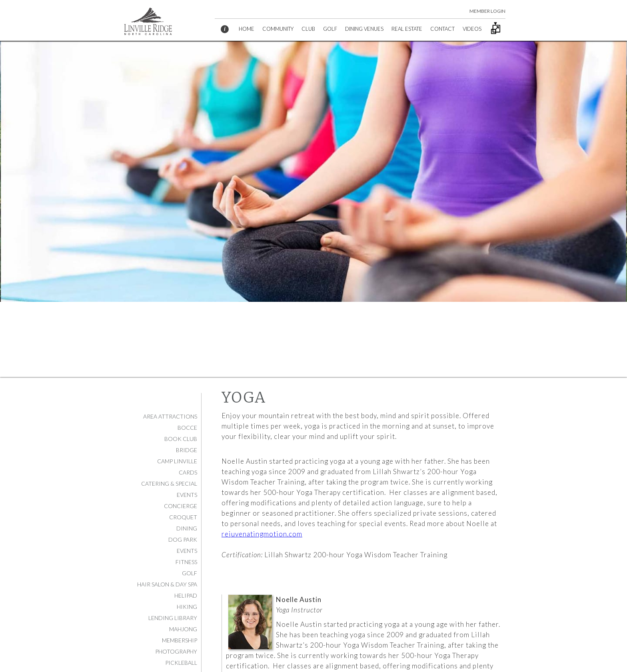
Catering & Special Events (169, 489)
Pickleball (181, 663)
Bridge (187, 450)
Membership (180, 640)
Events (187, 551)
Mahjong (183, 629)
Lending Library (173, 618)
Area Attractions (170, 416)
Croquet (183, 517)
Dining (187, 528)
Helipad (186, 595)
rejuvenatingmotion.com (262, 534)
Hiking (187, 607)
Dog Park (183, 539)
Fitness (186, 562)
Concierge (181, 506)
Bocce (187, 428)
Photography (176, 651)
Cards (188, 472)
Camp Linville (177, 461)
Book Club (181, 439)
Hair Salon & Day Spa (167, 584)
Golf (190, 573)
